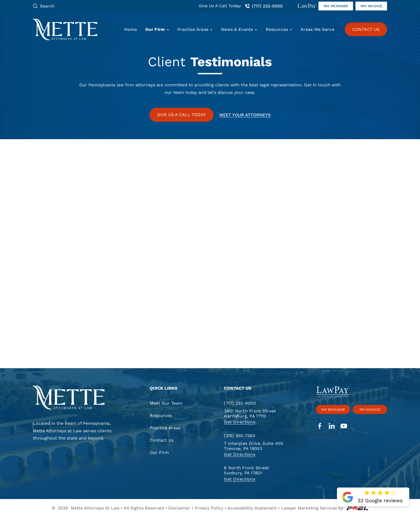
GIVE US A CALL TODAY (181, 115)
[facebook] (320, 426)
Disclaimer (179, 508)
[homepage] (76, 398)
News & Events (237, 29)
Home (131, 29)
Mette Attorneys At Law (95, 508)
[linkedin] (332, 426)
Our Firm (155, 29)
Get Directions (240, 422)
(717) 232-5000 (264, 6)
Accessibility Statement (252, 508)
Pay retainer (336, 6)
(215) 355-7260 (240, 436)
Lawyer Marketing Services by (325, 508)
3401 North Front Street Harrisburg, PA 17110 (250, 413)
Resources (277, 29)
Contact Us (162, 440)
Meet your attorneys (245, 115)
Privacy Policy (209, 508)
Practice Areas (193, 29)
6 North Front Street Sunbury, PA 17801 (246, 470)
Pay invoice (371, 6)
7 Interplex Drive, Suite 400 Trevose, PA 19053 (254, 446)
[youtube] (344, 426)
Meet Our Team (166, 403)
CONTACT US (366, 29)
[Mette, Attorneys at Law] (65, 29)
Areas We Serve (317, 29)
